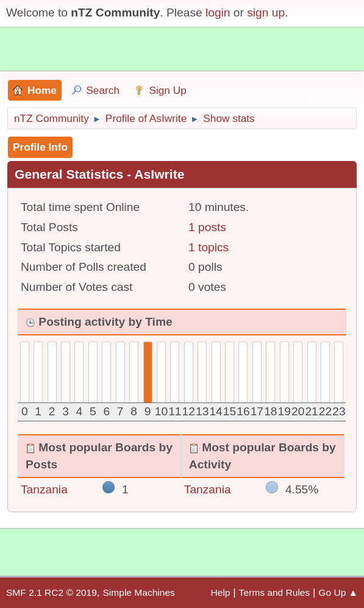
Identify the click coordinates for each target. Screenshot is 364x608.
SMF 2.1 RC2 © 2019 (52, 592)
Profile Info (40, 147)
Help (221, 592)
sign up (266, 13)
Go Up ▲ (338, 592)
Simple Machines (138, 592)
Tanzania (44, 489)
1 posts (207, 227)
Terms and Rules (275, 592)
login (218, 13)
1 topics (209, 247)
